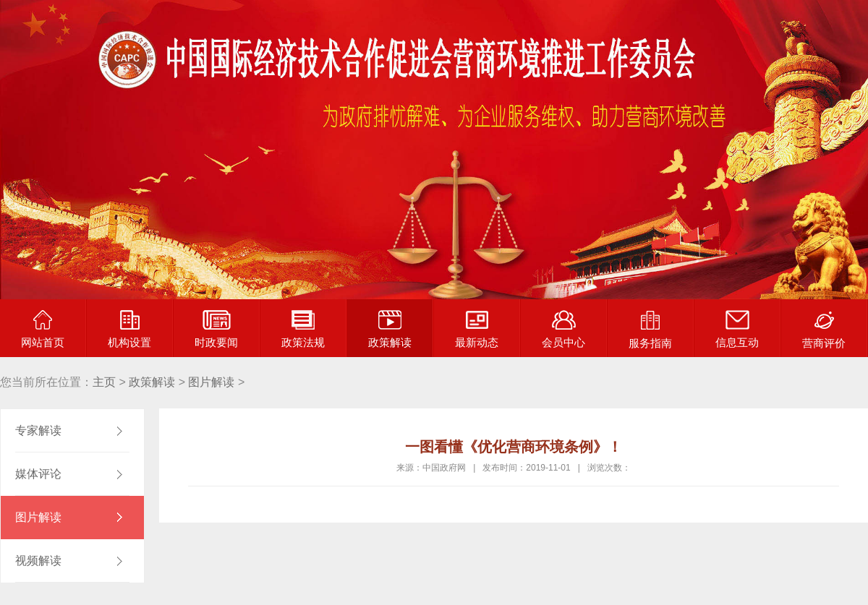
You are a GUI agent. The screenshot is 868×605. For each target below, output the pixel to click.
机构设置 (129, 329)
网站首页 (43, 329)
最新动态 (477, 329)
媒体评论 (38, 474)
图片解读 (211, 382)
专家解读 (38, 430)
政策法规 (303, 329)
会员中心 (563, 329)
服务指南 (650, 330)
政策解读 (390, 329)
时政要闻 (216, 329)
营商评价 (824, 330)
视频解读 (38, 561)
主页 (104, 382)
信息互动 (737, 329)
